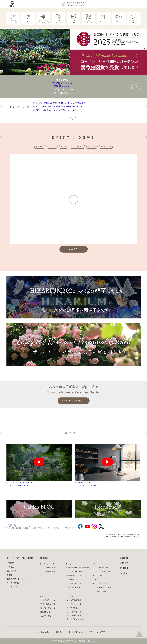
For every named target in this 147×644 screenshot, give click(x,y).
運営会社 (60, 632)
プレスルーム (12, 587)
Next (144, 52)
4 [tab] (76, 73)
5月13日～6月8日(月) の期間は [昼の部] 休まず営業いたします (60, 103)
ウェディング (97, 596)
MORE (136, 86)
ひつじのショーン (48, 600)
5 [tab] (79, 73)
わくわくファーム (48, 608)
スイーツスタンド (74, 576)
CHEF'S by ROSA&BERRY (78, 568)
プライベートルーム (101, 591)
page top (139, 634)
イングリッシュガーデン (50, 564)
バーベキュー (72, 579)
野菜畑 (95, 579)
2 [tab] (71, 73)
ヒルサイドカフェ (74, 583)
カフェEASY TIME (74, 572)
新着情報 (124, 558)
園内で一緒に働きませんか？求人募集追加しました (56, 110)
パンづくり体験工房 (101, 572)
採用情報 (124, 568)
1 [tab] (68, 73)
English (124, 573)
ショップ (69, 596)
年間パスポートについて (17, 579)
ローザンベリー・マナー (103, 587)
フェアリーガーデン (49, 572)
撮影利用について (76, 632)
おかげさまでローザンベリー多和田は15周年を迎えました (59, 107)
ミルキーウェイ (47, 616)
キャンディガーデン (101, 583)
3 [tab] (73, 73)
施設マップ (11, 571)
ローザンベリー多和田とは (74, 401)
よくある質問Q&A (14, 583)
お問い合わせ (45, 632)
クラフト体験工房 (100, 568)
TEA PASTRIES (73, 587)
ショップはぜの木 (74, 600)
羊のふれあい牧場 (48, 604)
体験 (94, 564)
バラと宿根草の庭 (48, 568)
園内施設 (44, 558)
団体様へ (10, 575)
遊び (41, 596)
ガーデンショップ (74, 604)
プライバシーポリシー (98, 632)
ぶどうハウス (98, 576)
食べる (68, 564)
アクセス (10, 567)
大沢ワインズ (72, 608)
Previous (3, 52)
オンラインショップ (75, 619)
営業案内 (10, 563)
